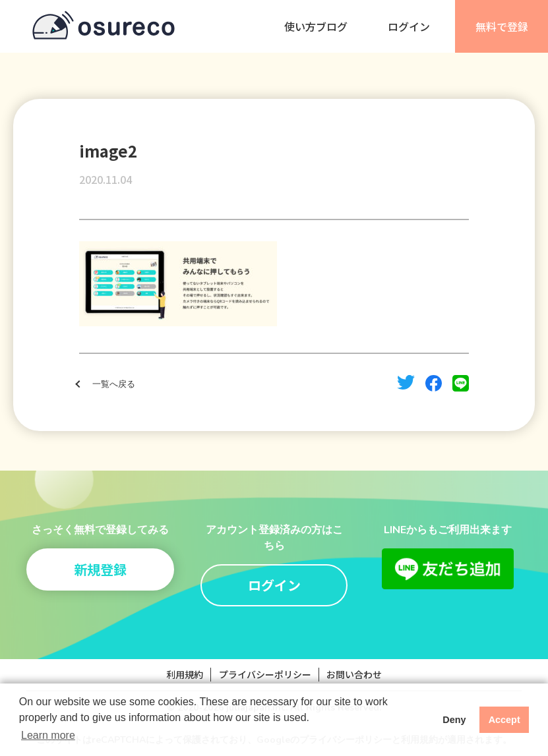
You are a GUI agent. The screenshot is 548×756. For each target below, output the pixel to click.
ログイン (409, 26)
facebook (434, 383)
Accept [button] (504, 720)
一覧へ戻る (114, 384)
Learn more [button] (48, 735)
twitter (406, 382)
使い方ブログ (316, 26)
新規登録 (100, 569)
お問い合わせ (354, 674)
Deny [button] (454, 720)
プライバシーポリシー (265, 674)
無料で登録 (502, 26)
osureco (104, 26)
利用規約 (185, 674)
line (461, 383)
